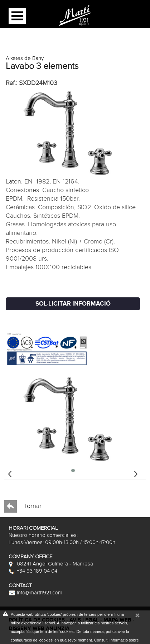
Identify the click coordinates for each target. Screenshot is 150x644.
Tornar (23, 506)
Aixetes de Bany (25, 58)
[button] (73, 471)
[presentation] (10, 473)
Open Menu (17, 16)
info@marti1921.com (35, 593)
